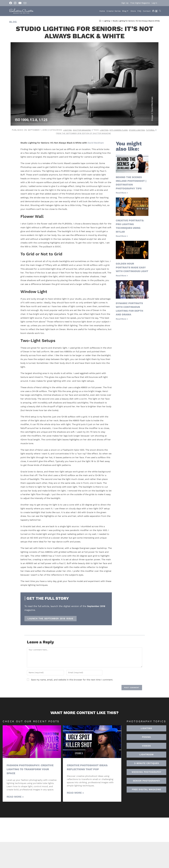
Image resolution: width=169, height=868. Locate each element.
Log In (154, 3)
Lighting (98, 130)
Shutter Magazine (115, 130)
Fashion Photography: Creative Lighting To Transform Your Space (31, 770)
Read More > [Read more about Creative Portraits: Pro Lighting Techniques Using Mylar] (122, 236)
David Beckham (96, 143)
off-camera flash (45, 134)
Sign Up (125, 3)
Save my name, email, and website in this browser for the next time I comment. (72, 680)
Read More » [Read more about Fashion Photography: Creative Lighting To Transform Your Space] (15, 797)
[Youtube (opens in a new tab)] (20, 3)
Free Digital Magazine (140, 3)
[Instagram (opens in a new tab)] (15, 3)
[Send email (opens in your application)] (25, 3)
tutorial (80, 134)
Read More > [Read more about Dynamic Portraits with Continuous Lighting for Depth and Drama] (122, 322)
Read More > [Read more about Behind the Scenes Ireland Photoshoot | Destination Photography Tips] (122, 193)
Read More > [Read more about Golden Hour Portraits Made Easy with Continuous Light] (122, 279)
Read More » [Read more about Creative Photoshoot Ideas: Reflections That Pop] (75, 793)
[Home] (100, 21)
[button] (146, 755)
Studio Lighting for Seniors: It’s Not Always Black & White (136, 21)
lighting (28, 134)
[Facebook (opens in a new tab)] (11, 3)
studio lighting (65, 134)
